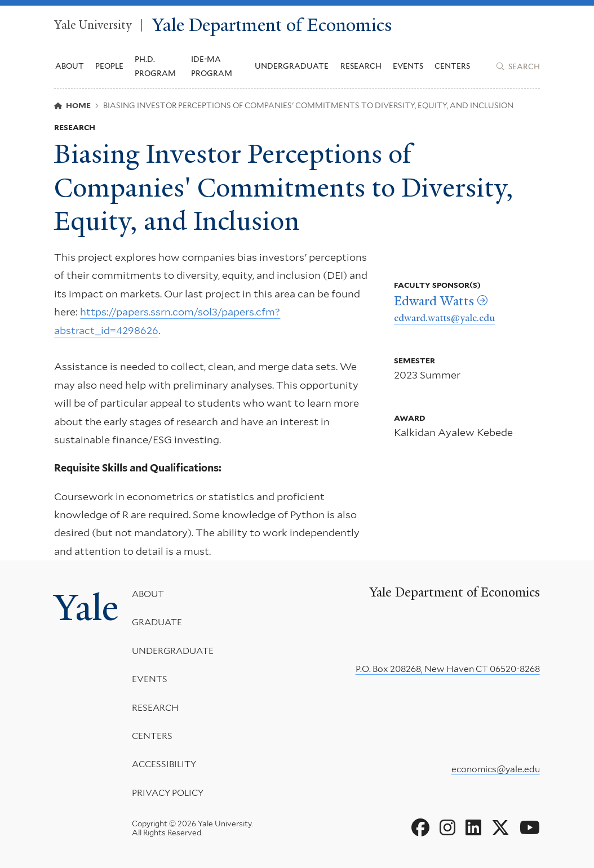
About (148, 594)
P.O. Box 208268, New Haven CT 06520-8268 (448, 669)
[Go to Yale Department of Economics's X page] (500, 828)
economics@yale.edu (496, 769)
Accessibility (164, 764)
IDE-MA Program (212, 66)
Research (155, 707)
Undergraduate (173, 651)
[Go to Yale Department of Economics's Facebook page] (420, 828)
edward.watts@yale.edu (444, 318)
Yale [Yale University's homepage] (86, 608)
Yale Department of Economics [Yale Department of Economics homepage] (272, 25)
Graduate (157, 622)
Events (408, 66)
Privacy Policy (168, 793)
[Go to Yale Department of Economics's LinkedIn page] (473, 828)
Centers (452, 66)
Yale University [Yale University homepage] (93, 25)
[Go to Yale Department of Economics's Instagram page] (447, 828)
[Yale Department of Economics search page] (518, 66)
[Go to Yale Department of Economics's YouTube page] (530, 828)
